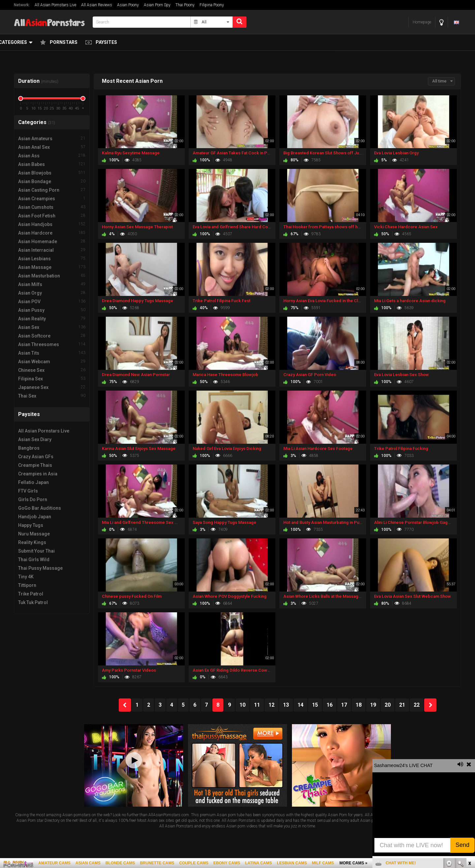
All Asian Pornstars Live (55, 5)
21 (402, 705)
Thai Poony (185, 5)
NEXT (430, 705)
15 (315, 705)
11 (257, 705)
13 (286, 705)
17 (344, 705)
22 (417, 705)
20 (388, 705)
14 (301, 705)
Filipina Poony (212, 5)
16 (330, 705)
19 (373, 705)
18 (359, 705)
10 (242, 705)
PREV (125, 705)
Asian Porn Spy (157, 5)
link (469, 765)
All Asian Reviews (97, 5)
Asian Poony (128, 5)
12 (271, 705)
